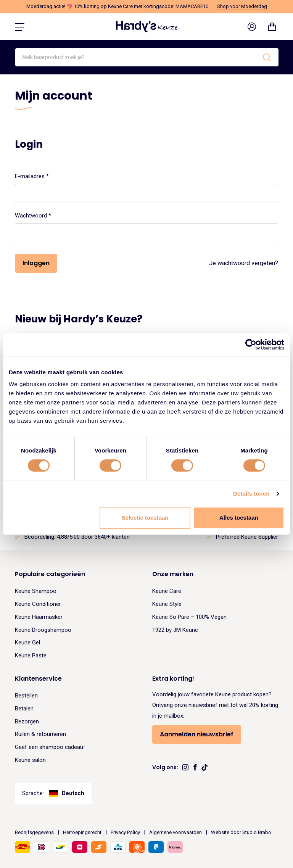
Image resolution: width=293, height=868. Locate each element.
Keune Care (167, 591)
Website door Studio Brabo (241, 832)
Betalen (24, 709)
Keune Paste (31, 655)
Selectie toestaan (145, 518)
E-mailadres (41, 176)
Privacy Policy (125, 832)
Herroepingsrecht (82, 832)
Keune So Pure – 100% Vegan (189, 617)
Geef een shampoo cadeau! (50, 747)
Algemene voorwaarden (175, 832)
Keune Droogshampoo (43, 630)
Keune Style (167, 604)
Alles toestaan (239, 518)
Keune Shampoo (36, 591)
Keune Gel (27, 643)
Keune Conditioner (38, 604)
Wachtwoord (42, 215)
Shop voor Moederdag (242, 6)
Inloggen (36, 263)
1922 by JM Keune (175, 630)
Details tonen (251, 494)
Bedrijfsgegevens (34, 832)
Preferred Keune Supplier (247, 537)
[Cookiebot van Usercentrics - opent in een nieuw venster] (251, 345)
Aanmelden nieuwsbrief (197, 734)
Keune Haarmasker (39, 617)
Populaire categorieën (50, 574)
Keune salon (30, 760)
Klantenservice (38, 679)
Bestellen (26, 696)
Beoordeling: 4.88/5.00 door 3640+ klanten (77, 537)
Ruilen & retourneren (40, 734)
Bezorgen (27, 721)
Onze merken (173, 574)
